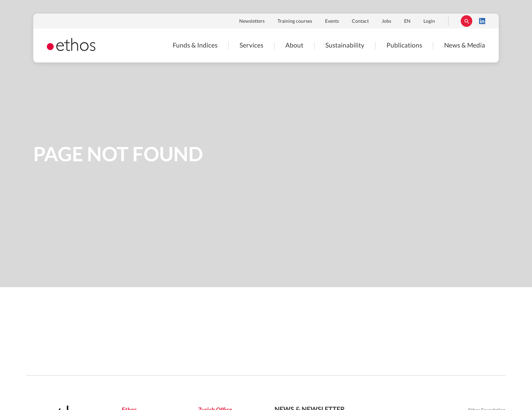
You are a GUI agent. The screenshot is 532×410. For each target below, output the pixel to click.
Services (251, 46)
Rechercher (467, 21)
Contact (360, 21)
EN (407, 21)
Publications (404, 46)
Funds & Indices (195, 46)
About (294, 46)
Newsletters (252, 21)
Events (332, 21)
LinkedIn (482, 21)
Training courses (295, 21)
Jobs (386, 21)
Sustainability (345, 46)
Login (429, 21)
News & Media (465, 46)
